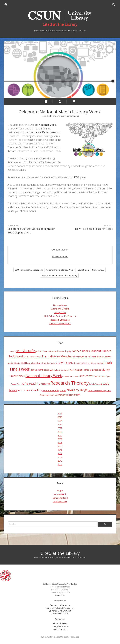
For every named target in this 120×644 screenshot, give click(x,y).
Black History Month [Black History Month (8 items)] (56, 356)
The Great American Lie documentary (60, 275)
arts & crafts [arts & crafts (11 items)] (26, 351)
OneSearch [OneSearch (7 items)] (86, 376)
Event (53, 116)
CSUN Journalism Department (29, 270)
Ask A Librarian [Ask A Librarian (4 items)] (43, 351)
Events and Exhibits (60, 309)
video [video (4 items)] (109, 391)
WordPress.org (60, 502)
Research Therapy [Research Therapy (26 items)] (70, 383)
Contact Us (60, 595)
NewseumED (98, 270)
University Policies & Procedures (60, 608)
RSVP (76, 177)
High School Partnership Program (60, 316)
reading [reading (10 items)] (35, 383)
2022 (60, 428)
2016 (60, 450)
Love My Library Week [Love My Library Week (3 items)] (65, 370)
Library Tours (60, 312)
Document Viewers (60, 614)
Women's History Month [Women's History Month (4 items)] (69, 395)
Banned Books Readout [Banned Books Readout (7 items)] (86, 351)
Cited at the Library (60, 553)
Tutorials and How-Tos (60, 323)
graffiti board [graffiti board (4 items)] (43, 370)
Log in (60, 491)
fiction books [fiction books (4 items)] (97, 363)
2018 (60, 443)
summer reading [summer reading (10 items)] (30, 390)
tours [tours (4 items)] (90, 391)
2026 (60, 413)
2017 (60, 446)
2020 (60, 435)
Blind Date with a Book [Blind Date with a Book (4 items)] (81, 357)
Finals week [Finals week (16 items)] (20, 369)
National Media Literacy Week (60, 270)
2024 (60, 421)
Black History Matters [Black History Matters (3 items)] (32, 357)
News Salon (83, 270)
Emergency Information (60, 605)
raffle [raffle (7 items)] (25, 384)
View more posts (60, 257)
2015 (60, 453)
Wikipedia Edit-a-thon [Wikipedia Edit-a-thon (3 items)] (49, 395)
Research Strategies (60, 320)
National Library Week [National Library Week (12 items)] (44, 376)
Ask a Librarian (60, 629)
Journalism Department (43, 132)
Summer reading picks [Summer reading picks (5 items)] (55, 390)
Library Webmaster (60, 626)
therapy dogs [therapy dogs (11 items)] (77, 390)
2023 (60, 424)
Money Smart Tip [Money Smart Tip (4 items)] (93, 370)
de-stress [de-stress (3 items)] (52, 363)
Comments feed (60, 498)
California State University (60, 611)
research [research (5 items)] (45, 384)
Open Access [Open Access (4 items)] (99, 376)
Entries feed (60, 494)
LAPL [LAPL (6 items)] (53, 370)
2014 (60, 457)
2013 (60, 461)
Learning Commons (70, 116)
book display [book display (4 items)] (97, 357)
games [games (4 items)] (34, 370)
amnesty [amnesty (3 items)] (12, 351)
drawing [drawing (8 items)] (61, 363)
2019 (60, 439)
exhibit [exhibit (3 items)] (87, 363)
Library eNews (60, 305)
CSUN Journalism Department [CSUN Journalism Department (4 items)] (34, 363)
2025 (60, 417)
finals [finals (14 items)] (108, 362)
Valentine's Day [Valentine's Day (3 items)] (100, 391)
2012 (60, 465)
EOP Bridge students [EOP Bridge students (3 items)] (76, 363)
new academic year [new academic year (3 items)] (70, 376)
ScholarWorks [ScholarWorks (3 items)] (95, 384)
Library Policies (60, 623)
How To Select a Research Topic (94, 229)
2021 (60, 432)
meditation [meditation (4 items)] (80, 370)
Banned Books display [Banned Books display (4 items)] (61, 351)
